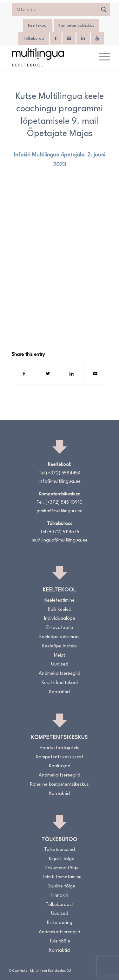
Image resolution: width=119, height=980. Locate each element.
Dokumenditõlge (62, 868)
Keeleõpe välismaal (60, 637)
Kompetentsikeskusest (60, 757)
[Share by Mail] (95, 374)
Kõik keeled (60, 610)
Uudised (60, 664)
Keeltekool (38, 26)
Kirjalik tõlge (62, 859)
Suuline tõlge (62, 886)
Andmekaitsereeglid (60, 674)
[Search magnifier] (104, 10)
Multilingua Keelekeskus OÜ (51, 971)
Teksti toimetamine (62, 877)
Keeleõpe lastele (60, 646)
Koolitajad (60, 766)
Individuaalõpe (60, 619)
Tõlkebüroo (34, 39)
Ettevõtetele (60, 628)
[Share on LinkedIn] (72, 374)
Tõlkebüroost (60, 905)
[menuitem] (101, 57)
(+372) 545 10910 (64, 503)
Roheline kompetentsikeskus (60, 785)
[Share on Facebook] (24, 374)
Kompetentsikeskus (76, 26)
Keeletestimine (60, 600)
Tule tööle (60, 941)
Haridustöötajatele (60, 748)
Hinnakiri (60, 896)
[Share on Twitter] (48, 374)
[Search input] (56, 10)
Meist (60, 656)
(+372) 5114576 (63, 532)
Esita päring (60, 923)
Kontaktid (60, 692)
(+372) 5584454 (63, 473)
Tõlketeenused (60, 850)
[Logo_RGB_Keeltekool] (49, 57)
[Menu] (101, 57)
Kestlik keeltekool (60, 683)
